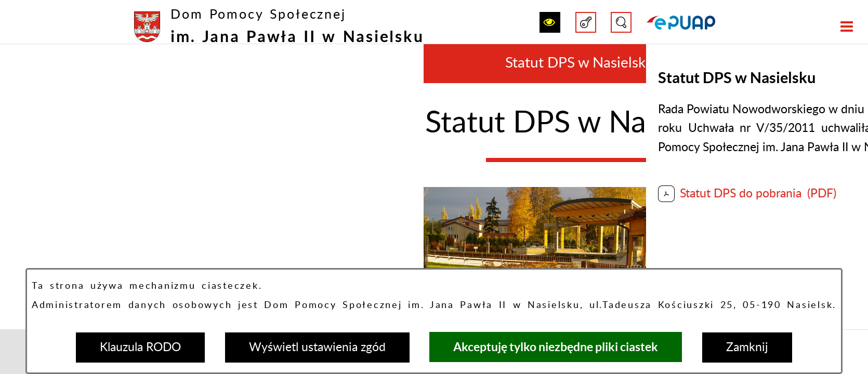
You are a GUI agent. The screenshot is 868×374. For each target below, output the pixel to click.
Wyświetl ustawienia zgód (317, 347)
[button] (550, 22)
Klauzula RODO (140, 347)
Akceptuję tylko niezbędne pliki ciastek (556, 347)
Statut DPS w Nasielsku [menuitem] (580, 63)
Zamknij (747, 347)
